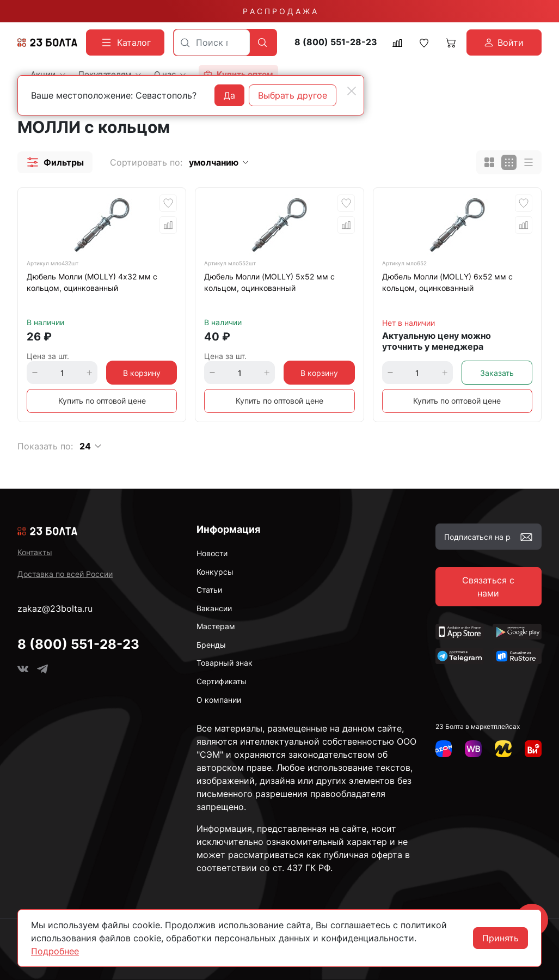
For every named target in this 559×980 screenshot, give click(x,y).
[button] (55, 162)
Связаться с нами (488, 587)
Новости (212, 553)
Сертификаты (222, 681)
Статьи (209, 590)
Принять (500, 938)
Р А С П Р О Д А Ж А (280, 11)
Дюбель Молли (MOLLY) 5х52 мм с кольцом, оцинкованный (269, 282)
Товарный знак (225, 663)
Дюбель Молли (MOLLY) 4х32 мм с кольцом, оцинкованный (92, 282)
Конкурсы (215, 572)
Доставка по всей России (65, 574)
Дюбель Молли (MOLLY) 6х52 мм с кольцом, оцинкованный (447, 282)
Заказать (497, 373)
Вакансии (214, 608)
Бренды (211, 645)
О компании (219, 700)
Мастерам (216, 626)
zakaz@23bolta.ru (55, 608)
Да (229, 95)
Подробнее (55, 951)
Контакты (35, 552)
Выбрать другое (293, 95)
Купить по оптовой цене (102, 401)
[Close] (352, 91)
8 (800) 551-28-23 (336, 42)
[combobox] (212, 42)
